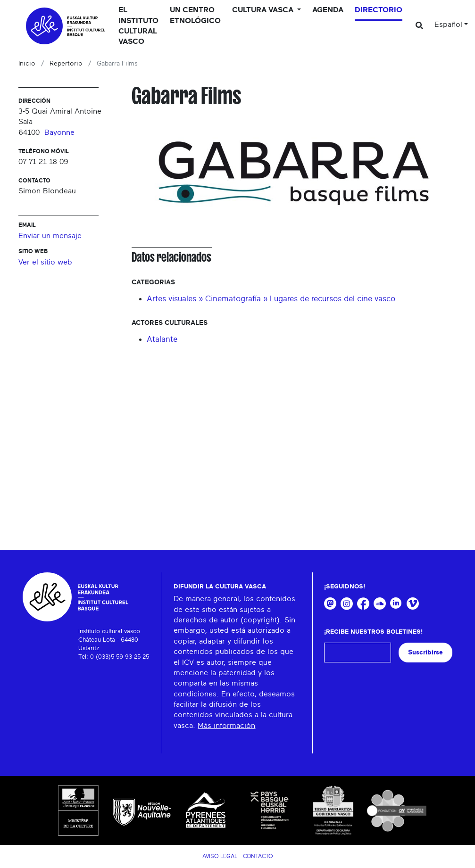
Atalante (162, 339)
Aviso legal (220, 856)
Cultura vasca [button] (264, 10)
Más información (226, 726)
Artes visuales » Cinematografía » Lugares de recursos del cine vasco (271, 299)
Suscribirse (425, 652)
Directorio (379, 10)
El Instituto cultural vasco (138, 26)
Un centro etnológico (195, 15)
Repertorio (66, 64)
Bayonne (59, 132)
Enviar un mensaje (50, 236)
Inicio (27, 64)
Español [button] (448, 25)
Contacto (258, 856)
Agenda (328, 10)
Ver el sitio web (45, 262)
